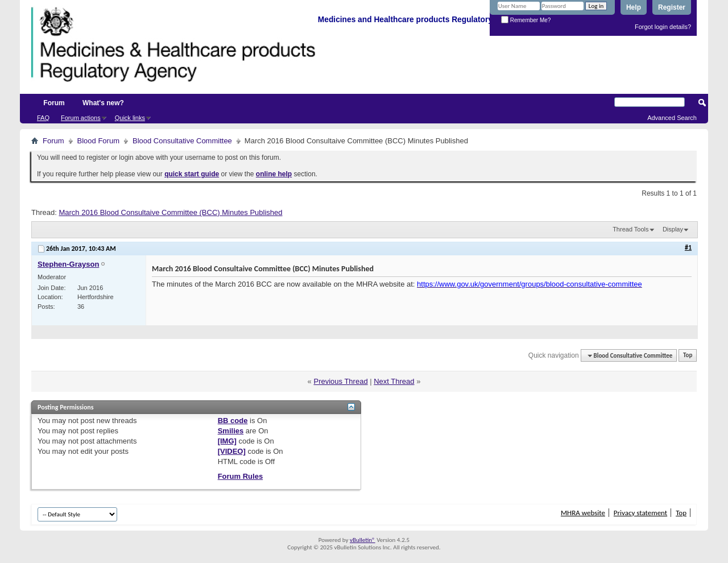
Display (673, 229)
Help (634, 7)
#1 (688, 247)
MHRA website (583, 513)
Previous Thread (340, 381)
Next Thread (394, 381)
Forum (54, 103)
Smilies (231, 431)
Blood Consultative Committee (182, 141)
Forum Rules (240, 476)
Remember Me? (526, 20)
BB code (233, 421)
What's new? (103, 103)
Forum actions (81, 118)
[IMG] (227, 441)
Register (672, 7)
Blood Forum (98, 141)
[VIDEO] (232, 451)
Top (688, 356)
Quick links (130, 118)
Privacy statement (640, 513)
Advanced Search (672, 118)
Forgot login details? (663, 27)
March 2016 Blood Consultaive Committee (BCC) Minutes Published (170, 212)
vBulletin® (363, 540)
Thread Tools (630, 229)
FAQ (43, 118)
